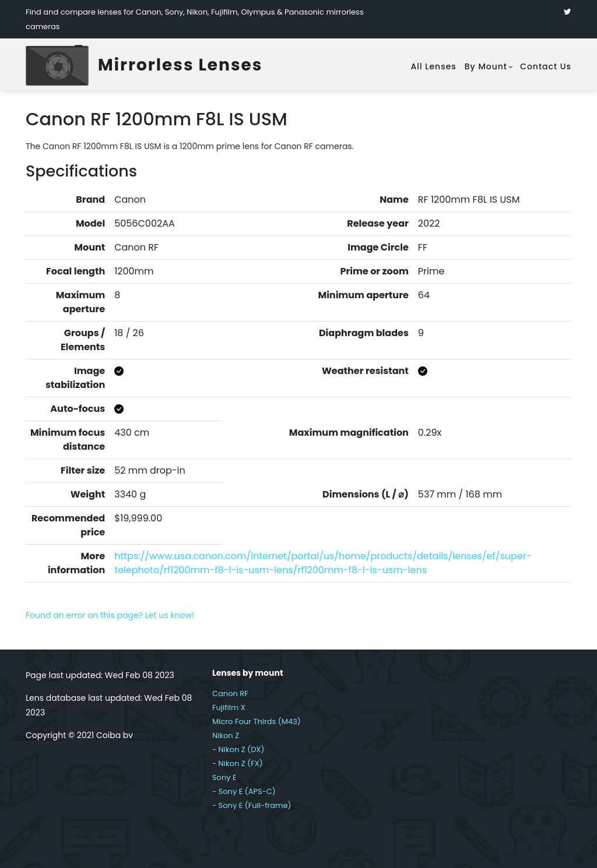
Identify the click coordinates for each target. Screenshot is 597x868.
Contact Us (546, 66)
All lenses (433, 66)
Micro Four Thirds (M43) (257, 721)
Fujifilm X (229, 708)
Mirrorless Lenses (180, 65)
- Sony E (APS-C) (244, 791)
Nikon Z (226, 735)
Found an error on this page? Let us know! (110, 615)
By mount (486, 66)
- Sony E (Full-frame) (252, 805)
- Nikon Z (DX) (238, 749)
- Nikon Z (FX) (238, 763)
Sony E (224, 777)
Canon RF (230, 694)
